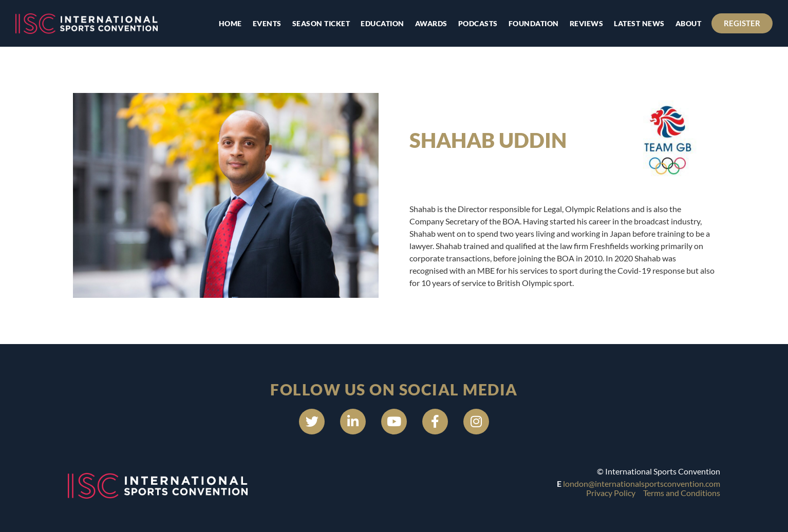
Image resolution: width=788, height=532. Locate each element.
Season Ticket (321, 23)
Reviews (587, 23)
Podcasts (478, 23)
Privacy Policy (611, 493)
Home (230, 23)
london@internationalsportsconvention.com (642, 483)
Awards (431, 23)
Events (267, 23)
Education (382, 23)
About (689, 23)
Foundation (534, 23)
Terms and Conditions (682, 493)
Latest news (639, 23)
